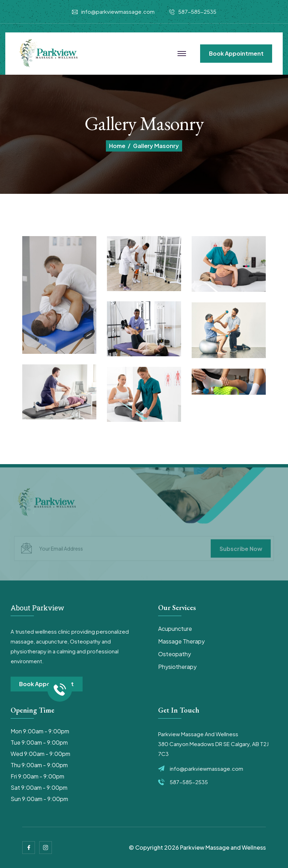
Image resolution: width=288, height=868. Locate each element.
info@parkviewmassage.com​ (118, 11)
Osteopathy (175, 654)
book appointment (236, 53)
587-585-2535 (197, 11)
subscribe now (241, 551)
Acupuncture (175, 629)
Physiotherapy (177, 667)
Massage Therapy (181, 641)
